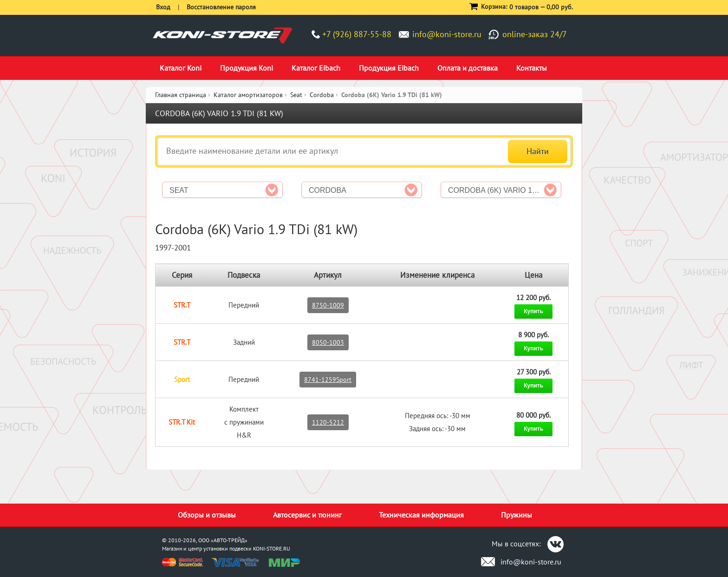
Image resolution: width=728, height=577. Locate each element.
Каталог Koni (181, 68)
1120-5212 (328, 422)
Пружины (517, 515)
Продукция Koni (247, 68)
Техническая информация (421, 515)
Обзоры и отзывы (207, 515)
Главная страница (181, 95)
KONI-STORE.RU (272, 548)
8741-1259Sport (328, 380)
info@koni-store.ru (447, 34)
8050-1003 (328, 342)
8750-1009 (328, 305)
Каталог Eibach (316, 68)
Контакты (532, 68)
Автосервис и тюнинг (307, 515)
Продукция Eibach (389, 68)
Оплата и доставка (468, 68)
